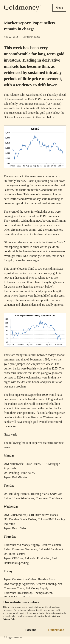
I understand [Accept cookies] (56, 630)
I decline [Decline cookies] (31, 630)
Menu (59, 8)
